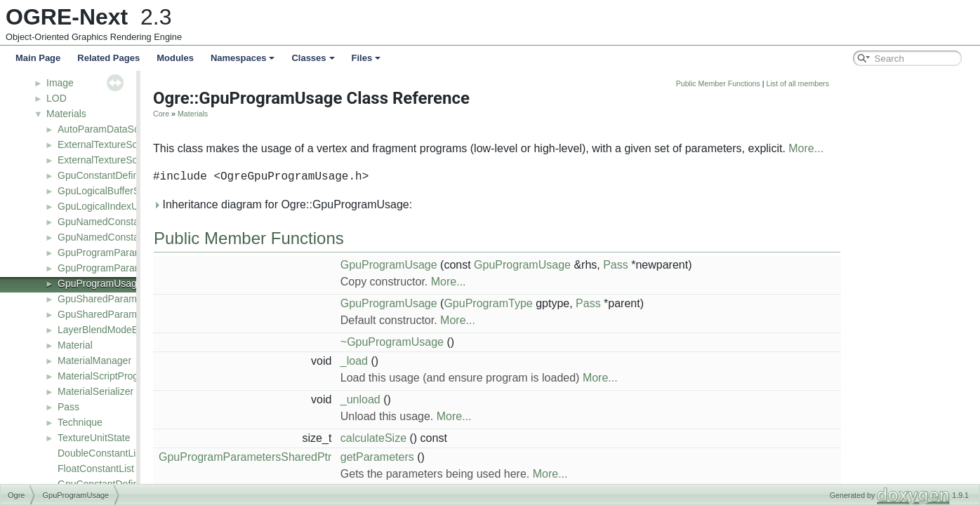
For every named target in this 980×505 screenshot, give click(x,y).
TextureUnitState (94, 438)
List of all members (898, 83)
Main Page (38, 58)
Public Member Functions (819, 83)
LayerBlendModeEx (100, 330)
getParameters (478, 457)
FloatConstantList (96, 469)
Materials (66, 114)
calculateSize (474, 438)
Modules (175, 58)
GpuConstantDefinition (107, 175)
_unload (461, 399)
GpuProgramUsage (100, 283)
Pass (68, 407)
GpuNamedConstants (105, 222)
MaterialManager (94, 361)
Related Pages (108, 58)
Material (75, 345)
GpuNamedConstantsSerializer (125, 237)
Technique (80, 422)
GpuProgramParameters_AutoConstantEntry (155, 268)
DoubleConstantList (100, 453)
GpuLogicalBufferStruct (108, 191)
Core (261, 114)
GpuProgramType (588, 303)
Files (366, 58)
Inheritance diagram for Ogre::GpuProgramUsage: (383, 204)
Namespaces (243, 58)
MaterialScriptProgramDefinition (127, 376)
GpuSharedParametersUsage (122, 314)
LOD (57, 98)
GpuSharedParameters (108, 299)
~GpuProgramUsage (492, 342)
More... (906, 148)
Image (60, 83)
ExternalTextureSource (107, 144)
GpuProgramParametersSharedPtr (345, 457)
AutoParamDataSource (108, 129)
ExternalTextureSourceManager (127, 160)
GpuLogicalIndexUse (103, 206)
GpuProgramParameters (111, 252)
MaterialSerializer (95, 391)
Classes (313, 58)
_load (455, 361)
